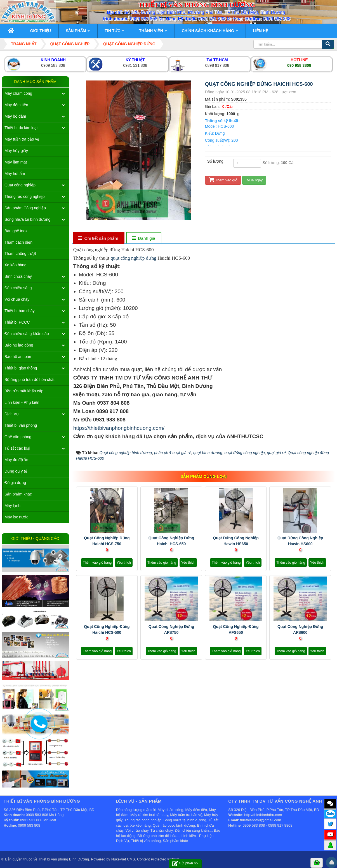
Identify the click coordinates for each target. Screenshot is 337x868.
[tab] (98, 239)
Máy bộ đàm (15, 116)
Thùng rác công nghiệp (24, 196)
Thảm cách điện (18, 242)
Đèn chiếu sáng (18, 288)
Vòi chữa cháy (17, 299)
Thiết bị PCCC (17, 322)
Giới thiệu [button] (41, 31)
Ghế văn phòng (18, 437)
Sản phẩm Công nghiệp (25, 208)
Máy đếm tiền (16, 105)
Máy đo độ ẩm (17, 460)
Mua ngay (254, 180)
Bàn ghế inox (16, 231)
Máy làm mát (16, 162)
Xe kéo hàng (16, 265)
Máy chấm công (18, 93)
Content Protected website (158, 859)
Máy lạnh (12, 506)
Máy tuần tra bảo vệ (22, 139)
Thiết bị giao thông (21, 368)
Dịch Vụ (12, 414)
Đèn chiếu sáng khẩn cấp (27, 334)
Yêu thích (124, 563)
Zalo (330, 813)
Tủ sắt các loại (17, 448)
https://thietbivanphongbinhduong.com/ (119, 428)
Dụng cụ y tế (16, 471)
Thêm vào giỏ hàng (97, 563)
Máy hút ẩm (15, 174)
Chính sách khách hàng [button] (210, 32)
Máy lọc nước (16, 517)
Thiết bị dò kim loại (21, 128)
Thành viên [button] (153, 32)
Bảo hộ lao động (19, 345)
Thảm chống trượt (20, 253)
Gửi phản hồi (185, 863)
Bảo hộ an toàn (18, 357)
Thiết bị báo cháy (20, 311)
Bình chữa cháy (18, 276)
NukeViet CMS (123, 859)
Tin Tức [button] (114, 32)
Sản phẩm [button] (78, 32)
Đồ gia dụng (15, 483)
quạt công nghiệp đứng (133, 258)
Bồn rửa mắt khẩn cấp (24, 391)
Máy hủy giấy (16, 151)
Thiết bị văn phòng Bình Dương (64, 859)
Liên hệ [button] (260, 31)
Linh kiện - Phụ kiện (22, 402)
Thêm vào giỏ (223, 180)
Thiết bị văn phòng (21, 425)
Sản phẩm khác (18, 494)
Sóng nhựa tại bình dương (27, 219)
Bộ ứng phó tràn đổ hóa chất (30, 380)
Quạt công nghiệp (20, 185)
